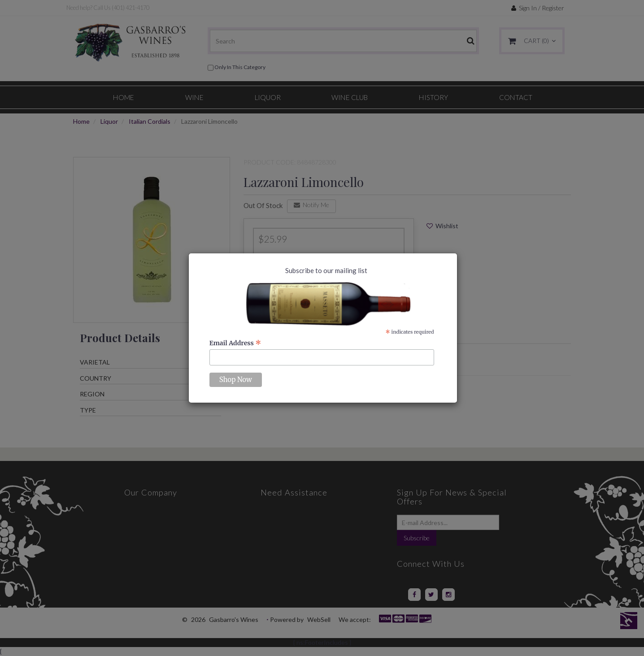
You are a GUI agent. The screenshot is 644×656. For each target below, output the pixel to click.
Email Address (235, 343)
